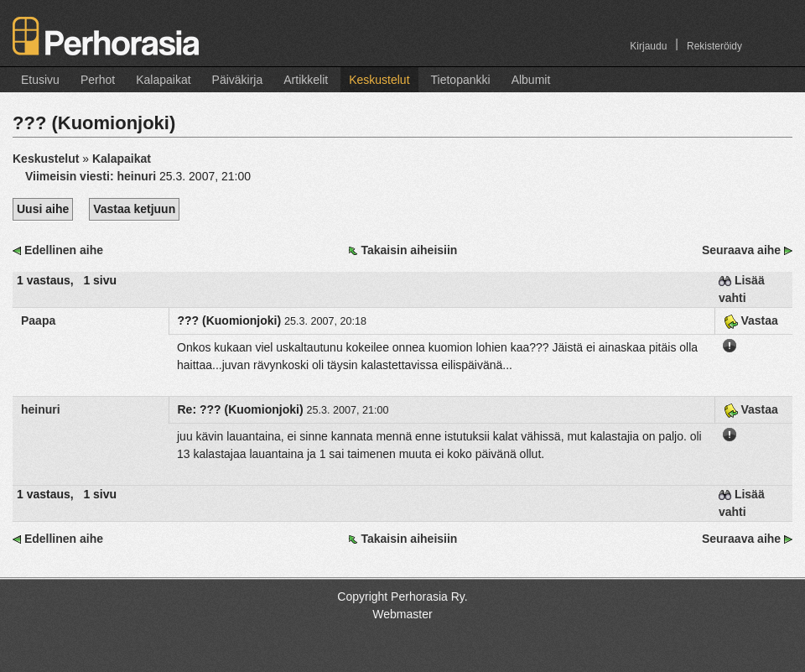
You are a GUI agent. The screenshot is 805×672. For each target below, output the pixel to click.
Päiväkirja (238, 80)
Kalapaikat (163, 80)
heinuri (41, 409)
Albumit (531, 80)
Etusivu (40, 80)
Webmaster (402, 614)
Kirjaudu (648, 46)
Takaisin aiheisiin (409, 250)
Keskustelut (379, 80)
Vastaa (751, 320)
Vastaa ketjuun (134, 209)
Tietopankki (461, 80)
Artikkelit (306, 80)
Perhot (98, 80)
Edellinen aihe (64, 250)
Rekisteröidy (714, 46)
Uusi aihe (43, 209)
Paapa (38, 320)
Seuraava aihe (741, 250)
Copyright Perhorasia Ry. (402, 596)
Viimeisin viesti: (92, 176)
